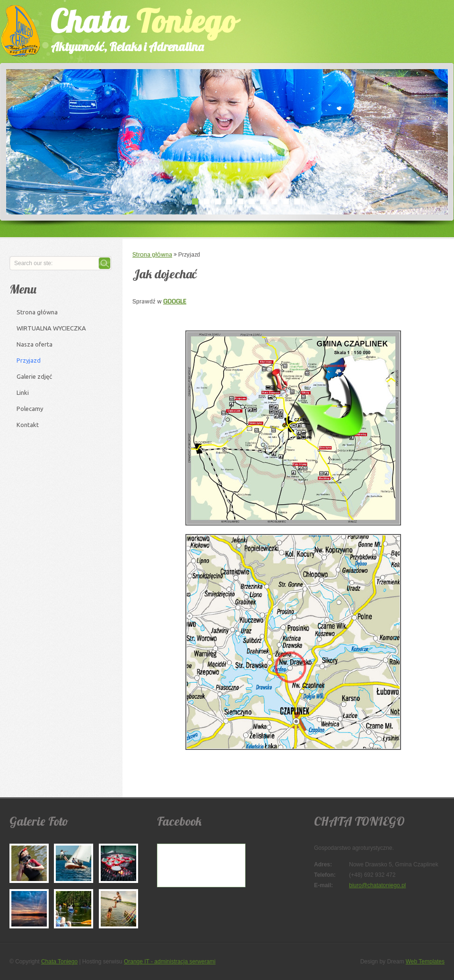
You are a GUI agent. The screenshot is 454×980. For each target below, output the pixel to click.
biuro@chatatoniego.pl (377, 885)
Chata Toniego (59, 962)
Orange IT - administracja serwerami (170, 962)
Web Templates (425, 962)
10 (297, 201)
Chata (135, 28)
